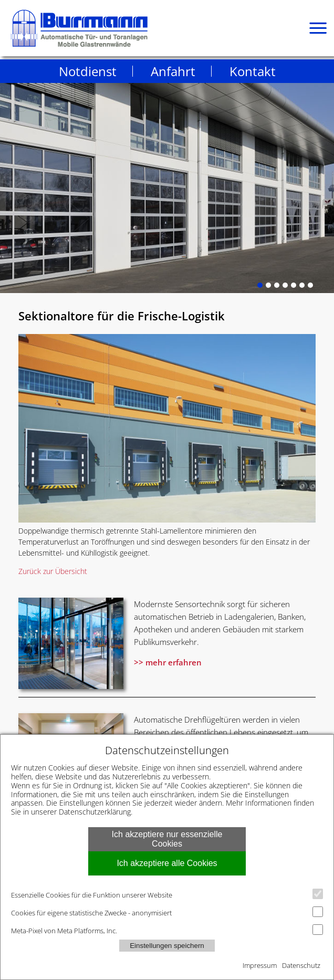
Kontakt (253, 71)
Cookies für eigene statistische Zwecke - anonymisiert (167, 912)
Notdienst (88, 71)
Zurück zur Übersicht (53, 571)
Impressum (260, 965)
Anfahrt (173, 71)
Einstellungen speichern (167, 946)
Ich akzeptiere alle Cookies (167, 863)
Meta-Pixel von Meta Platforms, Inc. (167, 930)
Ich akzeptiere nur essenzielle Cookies (167, 839)
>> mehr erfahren (168, 662)
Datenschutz (301, 965)
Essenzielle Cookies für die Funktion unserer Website (167, 894)
